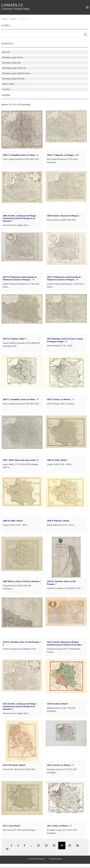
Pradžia (4, 19)
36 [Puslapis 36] (77, 845)
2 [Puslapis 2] (18, 845)
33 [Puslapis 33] (54, 845)
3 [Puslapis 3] (24, 845)
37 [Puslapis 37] (7, 849)
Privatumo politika (55, 859)
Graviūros (6, 89)
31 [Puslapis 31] (38, 845)
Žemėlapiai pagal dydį (11, 63)
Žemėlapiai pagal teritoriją (13, 79)
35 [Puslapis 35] (70, 845)
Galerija (13, 19)
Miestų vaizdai (8, 84)
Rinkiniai (6, 52)
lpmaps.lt (16, 6)
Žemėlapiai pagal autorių (13, 57)
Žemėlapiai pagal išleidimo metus (16, 73)
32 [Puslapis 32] (46, 845)
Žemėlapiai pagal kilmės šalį (14, 68)
